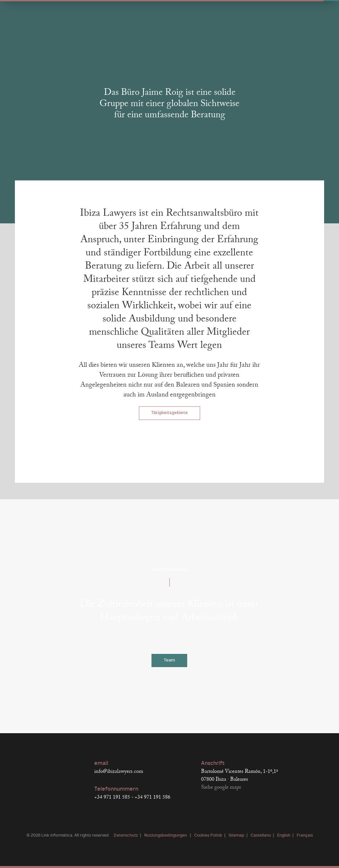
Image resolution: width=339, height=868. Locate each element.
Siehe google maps (221, 787)
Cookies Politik (208, 836)
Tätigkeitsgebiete (169, 413)
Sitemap (236, 836)
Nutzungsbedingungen (166, 836)
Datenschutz (126, 836)
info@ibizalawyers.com (119, 772)
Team (169, 660)
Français (305, 836)
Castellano (261, 836)
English (284, 836)
